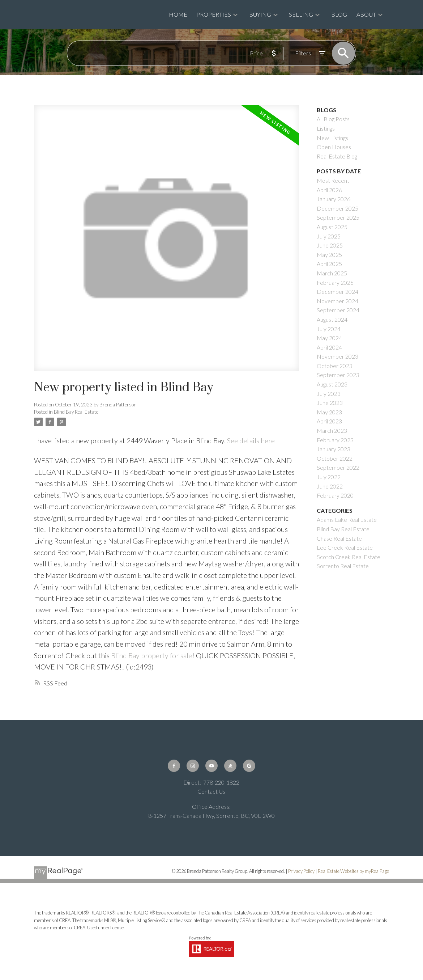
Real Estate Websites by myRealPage (353, 871)
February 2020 (335, 495)
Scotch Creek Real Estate (349, 557)
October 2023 (335, 366)
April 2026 (329, 190)
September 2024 (338, 310)
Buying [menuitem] (260, 14)
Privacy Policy (301, 871)
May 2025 (329, 255)
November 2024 (337, 301)
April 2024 (329, 347)
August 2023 (332, 384)
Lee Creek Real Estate (345, 547)
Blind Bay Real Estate (76, 412)
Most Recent (333, 180)
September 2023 (338, 375)
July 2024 (329, 329)
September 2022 (338, 467)
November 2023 (337, 356)
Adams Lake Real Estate (347, 519)
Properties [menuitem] (214, 14)
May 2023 (329, 412)
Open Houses (334, 147)
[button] (174, 766)
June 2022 (330, 486)
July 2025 (329, 236)
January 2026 (334, 199)
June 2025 (330, 245)
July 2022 (329, 477)
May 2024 (329, 338)
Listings (326, 128)
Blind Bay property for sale (151, 655)
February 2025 (335, 282)
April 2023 (329, 421)
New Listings (332, 138)
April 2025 (329, 264)
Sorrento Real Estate (343, 566)
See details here (251, 440)
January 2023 (334, 449)
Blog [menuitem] (339, 14)
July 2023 (329, 394)
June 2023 (330, 403)
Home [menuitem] (178, 14)
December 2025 (337, 208)
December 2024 (337, 292)
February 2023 (335, 440)
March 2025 (332, 273)
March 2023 (332, 430)
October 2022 (335, 458)
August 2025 (332, 227)
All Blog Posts (333, 119)
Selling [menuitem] (301, 14)
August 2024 (332, 319)
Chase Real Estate (339, 538)
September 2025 (338, 217)
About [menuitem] (366, 14)
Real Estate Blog (337, 156)
